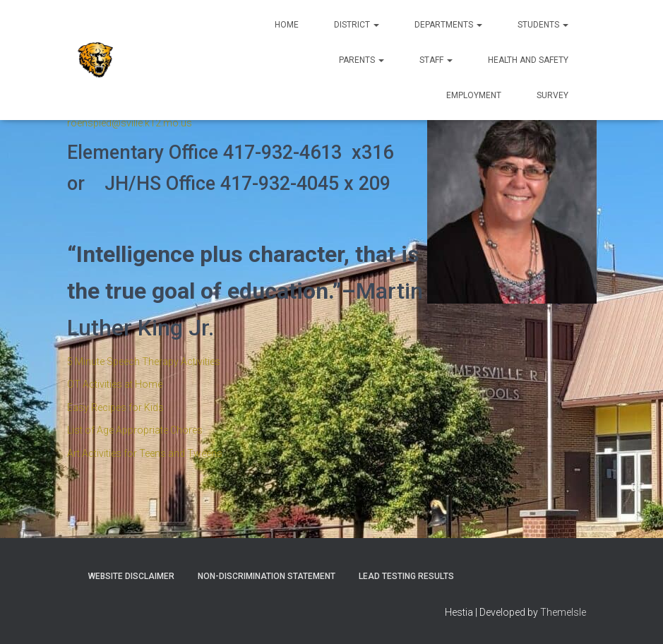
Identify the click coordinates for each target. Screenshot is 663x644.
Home (287, 25)
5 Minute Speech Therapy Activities (144, 362)
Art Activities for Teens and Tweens (145, 453)
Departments (448, 25)
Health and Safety (528, 60)
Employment (474, 95)
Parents (362, 60)
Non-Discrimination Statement (267, 576)
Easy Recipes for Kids (115, 407)
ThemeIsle (563, 612)
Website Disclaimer (131, 576)
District (357, 25)
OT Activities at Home (115, 384)
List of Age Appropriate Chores (135, 430)
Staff (436, 60)
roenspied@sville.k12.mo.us (130, 123)
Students (543, 25)
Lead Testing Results (406, 576)
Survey (552, 95)
